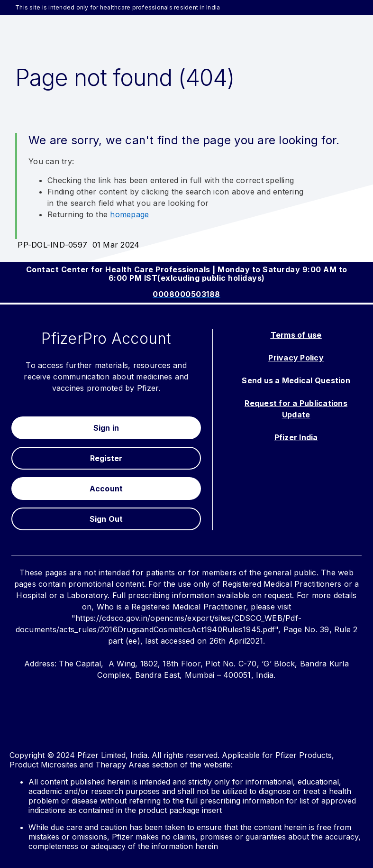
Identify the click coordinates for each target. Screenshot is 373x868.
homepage (129, 214)
